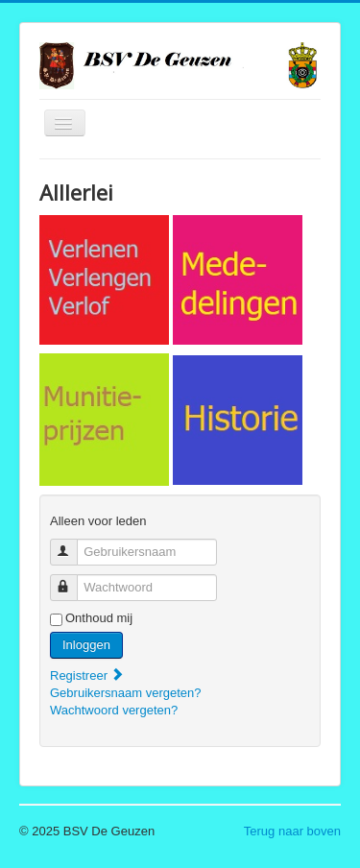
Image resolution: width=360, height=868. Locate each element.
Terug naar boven (292, 831)
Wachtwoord (72, 579)
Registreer (87, 675)
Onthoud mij (99, 618)
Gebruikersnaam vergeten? (126, 693)
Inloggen (86, 645)
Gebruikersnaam (72, 544)
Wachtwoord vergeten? (114, 710)
